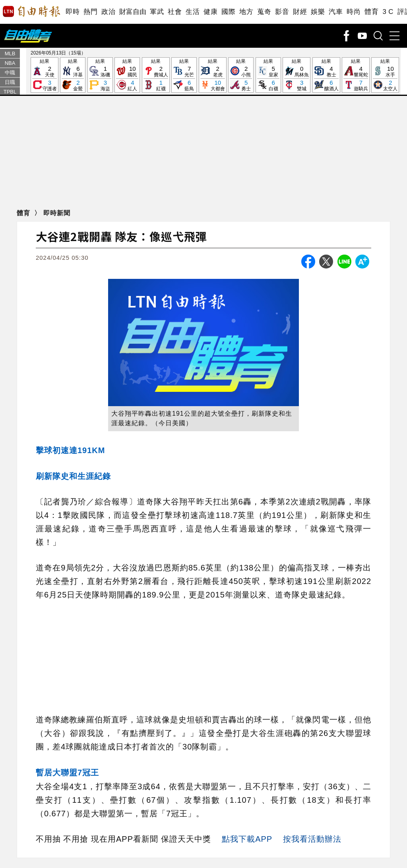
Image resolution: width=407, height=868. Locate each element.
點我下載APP (247, 839)
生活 (193, 12)
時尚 (354, 12)
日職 (10, 82)
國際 (228, 12)
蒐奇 (264, 12)
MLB (10, 54)
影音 (282, 12)
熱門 (90, 12)
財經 (300, 12)
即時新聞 (57, 213)
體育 (371, 12)
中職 (10, 73)
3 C (388, 12)
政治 (108, 12)
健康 (210, 12)
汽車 (336, 12)
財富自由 (133, 12)
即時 (73, 12)
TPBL (10, 92)
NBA (10, 63)
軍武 (157, 12)
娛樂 (318, 12)
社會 (175, 12)
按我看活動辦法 (312, 839)
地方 (246, 12)
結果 (45, 75)
